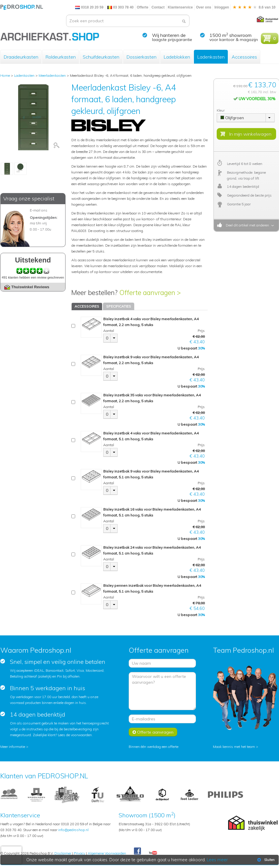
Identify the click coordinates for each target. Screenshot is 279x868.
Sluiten (265, 860)
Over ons (204, 7)
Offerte (143, 7)
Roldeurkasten (61, 57)
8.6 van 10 (254, 7)
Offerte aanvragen (153, 732)
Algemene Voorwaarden (107, 853)
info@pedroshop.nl (73, 830)
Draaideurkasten (21, 57)
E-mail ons (39, 210)
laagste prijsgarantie (172, 40)
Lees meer (218, 860)
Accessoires (244, 57)
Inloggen (222, 7)
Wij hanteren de (169, 35)
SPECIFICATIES (119, 306)
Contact (158, 7)
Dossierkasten (141, 57)
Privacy (80, 853)
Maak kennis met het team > (236, 747)
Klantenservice (180, 7)
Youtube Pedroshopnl (153, 853)
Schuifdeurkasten (101, 57)
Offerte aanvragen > (150, 293)
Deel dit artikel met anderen (247, 225)
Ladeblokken (177, 57)
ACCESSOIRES (87, 306)
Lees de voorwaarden (75, 735)
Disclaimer (63, 853)
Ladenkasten (211, 57)
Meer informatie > (14, 747)
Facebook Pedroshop (137, 851)
